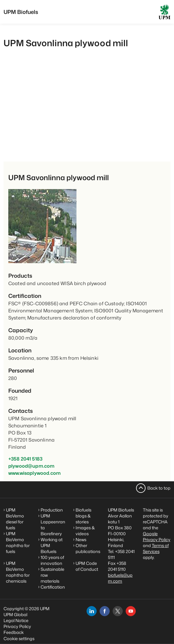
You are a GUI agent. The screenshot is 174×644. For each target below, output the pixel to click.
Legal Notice (16, 620)
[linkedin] (92, 611)
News (81, 540)
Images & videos (85, 531)
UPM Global (15, 615)
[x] (118, 611)
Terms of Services (156, 548)
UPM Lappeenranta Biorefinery (53, 525)
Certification (53, 587)
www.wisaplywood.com (35, 473)
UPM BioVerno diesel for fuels (15, 519)
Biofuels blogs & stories (83, 516)
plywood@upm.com (31, 466)
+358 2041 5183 (25, 459)
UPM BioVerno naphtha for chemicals (18, 572)
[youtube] (131, 611)
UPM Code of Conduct (87, 566)
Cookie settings (19, 639)
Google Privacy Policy (157, 537)
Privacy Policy (17, 626)
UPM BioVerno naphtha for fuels (18, 542)
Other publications (88, 548)
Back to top (159, 488)
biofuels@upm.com (120, 578)
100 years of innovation (52, 560)
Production (52, 510)
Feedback (14, 632)
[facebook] (105, 611)
